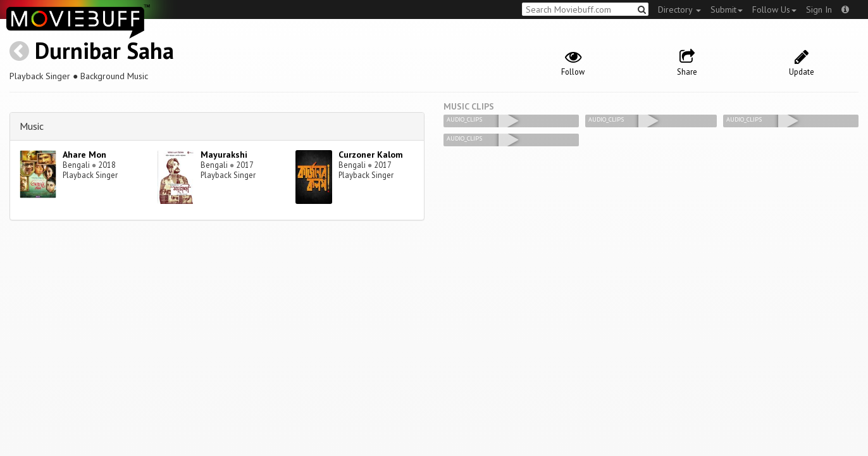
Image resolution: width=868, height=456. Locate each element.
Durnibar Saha (104, 50)
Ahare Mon (84, 155)
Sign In (819, 9)
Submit (727, 9)
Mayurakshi (224, 155)
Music (32, 126)
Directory (679, 9)
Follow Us (774, 9)
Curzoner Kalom (371, 155)
